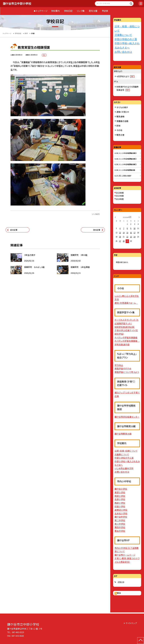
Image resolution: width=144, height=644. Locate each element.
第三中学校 (120, 524)
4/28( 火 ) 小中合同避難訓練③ (126, 159)
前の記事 (14, 230)
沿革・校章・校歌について (126, 451)
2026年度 (120, 193)
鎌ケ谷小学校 (121, 489)
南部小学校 (120, 496)
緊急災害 (120, 135)
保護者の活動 (122, 121)
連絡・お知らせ (123, 112)
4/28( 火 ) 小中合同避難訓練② (126, 164)
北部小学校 (120, 499)
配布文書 (93, 11)
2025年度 (120, 196)
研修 (118, 126)
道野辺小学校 (121, 510)
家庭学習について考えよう (127, 372)
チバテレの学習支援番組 (126, 337)
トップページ (42, 11)
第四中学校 (120, 527)
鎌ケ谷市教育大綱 (123, 434)
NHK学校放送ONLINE (125, 327)
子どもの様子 (122, 107)
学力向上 (119, 365)
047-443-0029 (18, 632)
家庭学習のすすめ (123, 368)
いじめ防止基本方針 (124, 468)
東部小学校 (120, 492)
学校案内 (55, 11)
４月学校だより (125, 76)
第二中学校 (120, 520)
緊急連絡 (120, 116)
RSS (119, 593)
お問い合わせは (123, 52)
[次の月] (139, 217)
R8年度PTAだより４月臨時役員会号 (127, 88)
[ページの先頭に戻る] (141, 641)
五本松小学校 (121, 513)
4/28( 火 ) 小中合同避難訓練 (125, 170)
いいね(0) (96, 214)
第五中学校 (120, 531)
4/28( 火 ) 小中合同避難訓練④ (126, 153)
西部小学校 (120, 503)
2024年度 (120, 199)
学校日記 (68, 11)
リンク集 (81, 11)
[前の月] (115, 217)
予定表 (105, 11)
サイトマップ (131, 623)
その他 (119, 130)
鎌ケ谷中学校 (121, 517)
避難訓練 (121, 582)
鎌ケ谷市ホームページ (125, 555)
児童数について (123, 35)
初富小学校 (120, 506)
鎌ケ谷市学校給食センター (127, 417)
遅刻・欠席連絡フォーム (126, 303)
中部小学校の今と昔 (126, 39)
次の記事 (97, 230)
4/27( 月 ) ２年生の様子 (123, 176)
